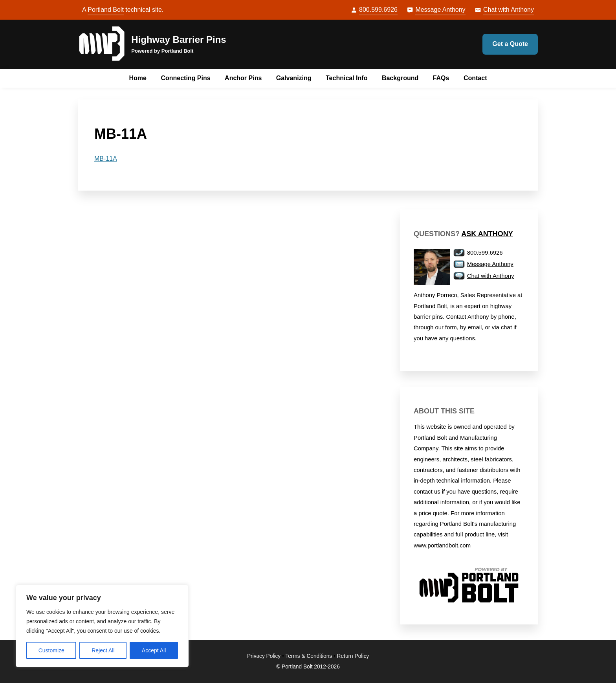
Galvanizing (294, 78)
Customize (51, 650)
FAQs (441, 78)
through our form (435, 327)
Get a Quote (510, 44)
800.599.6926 (378, 10)
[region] (102, 626)
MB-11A (106, 159)
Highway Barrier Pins (179, 39)
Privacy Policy (264, 656)
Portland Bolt (106, 10)
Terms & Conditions (309, 656)
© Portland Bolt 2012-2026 (308, 667)
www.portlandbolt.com (442, 545)
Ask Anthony (487, 234)
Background (400, 78)
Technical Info (346, 78)
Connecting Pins (185, 78)
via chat (502, 327)
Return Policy (353, 656)
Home (138, 78)
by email (471, 327)
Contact (475, 78)
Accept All (154, 650)
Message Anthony (440, 10)
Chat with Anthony (509, 10)
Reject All (103, 650)
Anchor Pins (243, 78)
